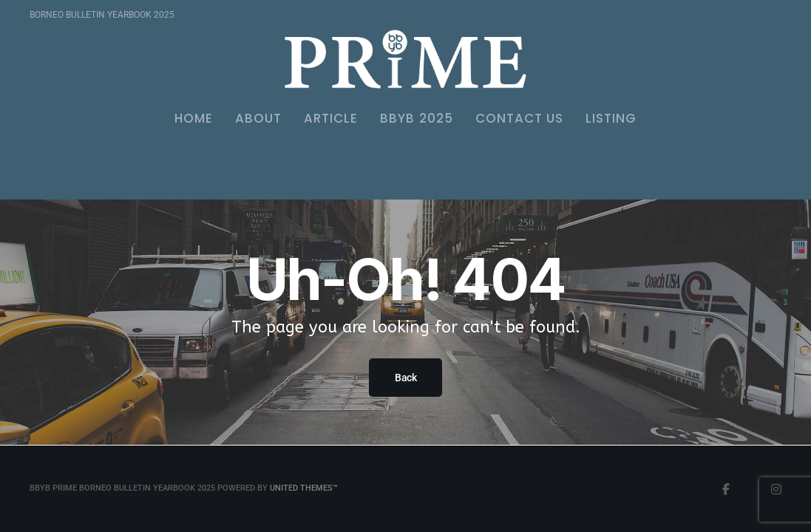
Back (405, 378)
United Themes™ (304, 488)
